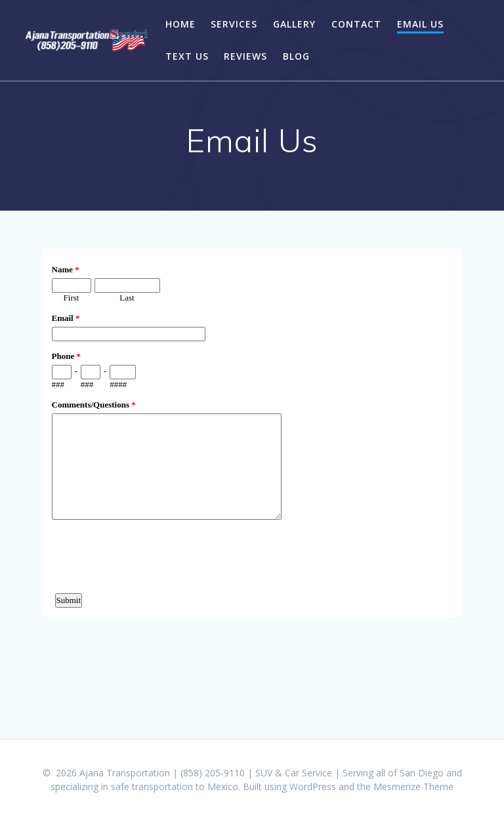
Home (180, 24)
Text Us (187, 56)
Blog (296, 56)
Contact (356, 24)
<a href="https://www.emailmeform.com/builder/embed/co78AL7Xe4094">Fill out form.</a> (252, 473)
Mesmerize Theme (413, 787)
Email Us (420, 24)
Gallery (294, 24)
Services (234, 24)
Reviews (245, 56)
